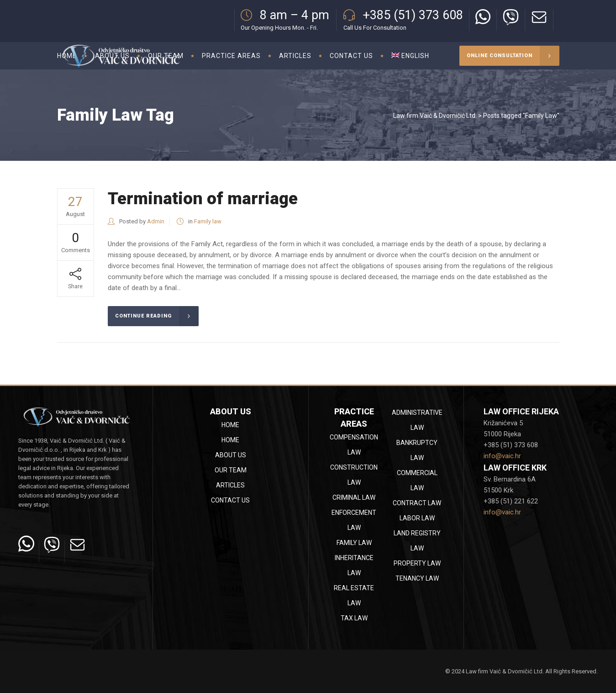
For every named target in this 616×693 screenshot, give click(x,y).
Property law (417, 563)
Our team (231, 470)
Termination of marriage (203, 198)
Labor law (417, 518)
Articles (230, 485)
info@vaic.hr (502, 456)
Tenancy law (417, 578)
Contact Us (230, 500)
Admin (156, 221)
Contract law (417, 503)
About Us (231, 455)
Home (230, 425)
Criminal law (354, 497)
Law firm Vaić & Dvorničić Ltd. (435, 116)
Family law (208, 221)
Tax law (354, 618)
